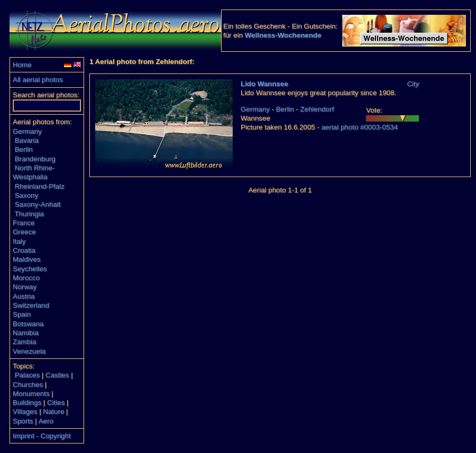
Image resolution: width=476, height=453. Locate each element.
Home (22, 65)
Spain (22, 314)
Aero (46, 421)
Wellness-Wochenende (283, 35)
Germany (27, 131)
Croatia (24, 250)
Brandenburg (35, 159)
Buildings (27, 403)
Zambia (24, 342)
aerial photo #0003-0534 (360, 127)
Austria (24, 296)
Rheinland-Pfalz (40, 186)
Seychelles (30, 269)
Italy (19, 241)
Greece (24, 232)
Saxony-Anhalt (38, 204)
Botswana (28, 324)
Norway (25, 287)
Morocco (26, 278)
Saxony (26, 195)
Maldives (27, 259)
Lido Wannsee (264, 84)
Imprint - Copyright (42, 436)
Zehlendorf (317, 109)
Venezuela (29, 351)
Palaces (27, 375)
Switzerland (31, 305)
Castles (57, 375)
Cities (56, 403)
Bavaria (27, 140)
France (24, 223)
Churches (28, 385)
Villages (25, 412)
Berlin (24, 149)
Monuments (31, 394)
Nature (53, 412)
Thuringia (29, 214)
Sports (23, 421)
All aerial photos (38, 80)
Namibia (26, 333)
